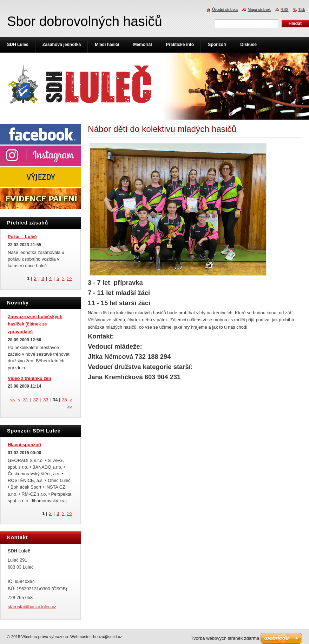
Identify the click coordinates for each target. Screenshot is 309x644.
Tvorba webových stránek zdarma (225, 638)
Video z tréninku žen (29, 378)
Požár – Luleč (22, 237)
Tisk (302, 9)
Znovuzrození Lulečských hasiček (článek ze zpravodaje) (35, 324)
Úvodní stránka (225, 9)
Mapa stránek (259, 9)
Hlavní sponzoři (24, 445)
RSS (284, 9)
